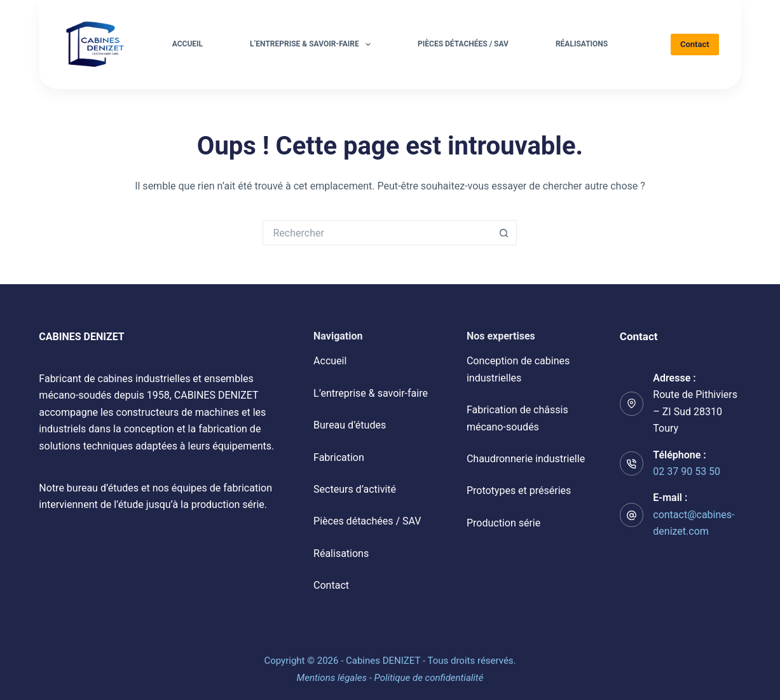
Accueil (188, 44)
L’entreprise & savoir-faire (313, 45)
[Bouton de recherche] (504, 233)
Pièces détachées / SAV (463, 44)
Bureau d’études (350, 425)
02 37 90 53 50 (687, 471)
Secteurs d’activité (355, 489)
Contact (695, 44)
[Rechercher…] (377, 233)
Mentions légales (332, 678)
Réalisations (582, 44)
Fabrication (339, 457)
